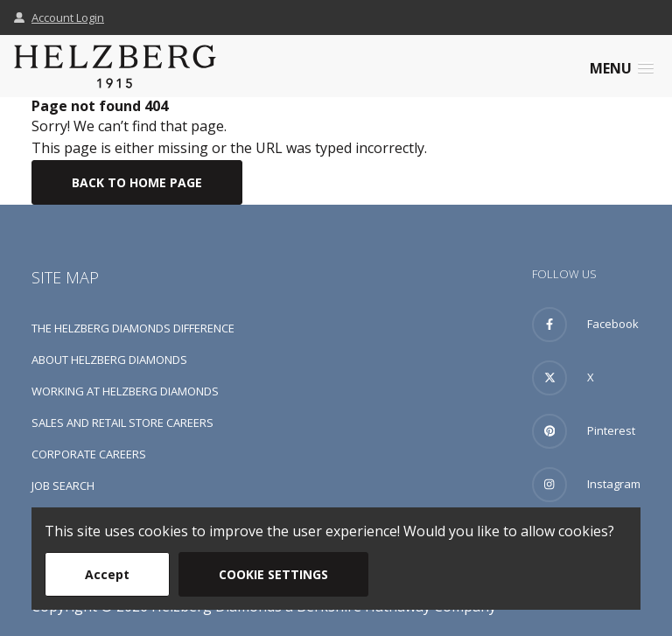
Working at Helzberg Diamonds (125, 391)
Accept (107, 574)
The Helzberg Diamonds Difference (133, 328)
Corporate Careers (89, 454)
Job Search (63, 486)
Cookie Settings (273, 574)
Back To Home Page (137, 182)
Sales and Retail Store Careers (122, 423)
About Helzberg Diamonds (109, 360)
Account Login (59, 17)
